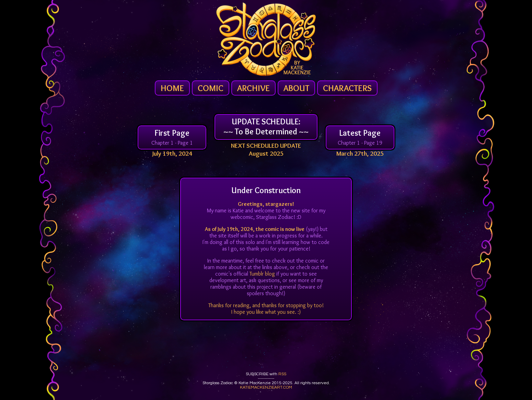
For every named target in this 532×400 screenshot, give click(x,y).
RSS (282, 374)
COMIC (211, 88)
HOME (172, 88)
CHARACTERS (347, 88)
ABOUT (296, 88)
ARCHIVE (253, 88)
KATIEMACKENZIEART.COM (266, 387)
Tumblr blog (262, 274)
